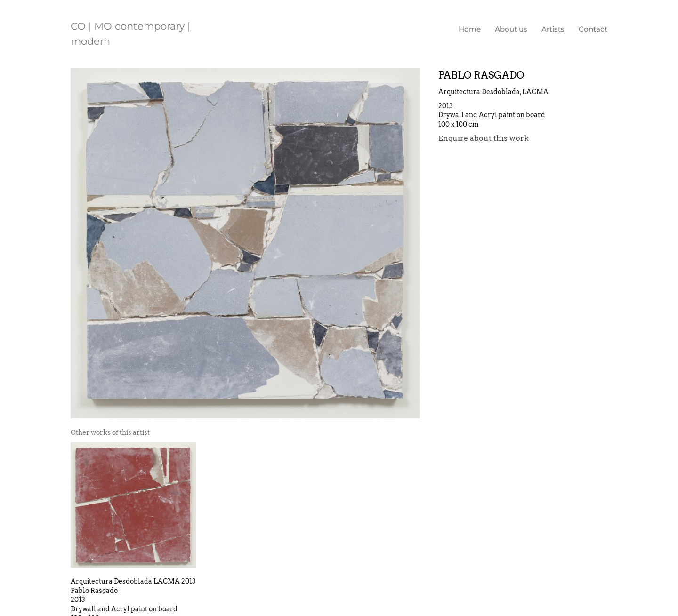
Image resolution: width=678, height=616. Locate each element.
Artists (553, 29)
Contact (593, 29)
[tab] (110, 433)
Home (470, 29)
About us (511, 29)
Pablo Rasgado (481, 75)
